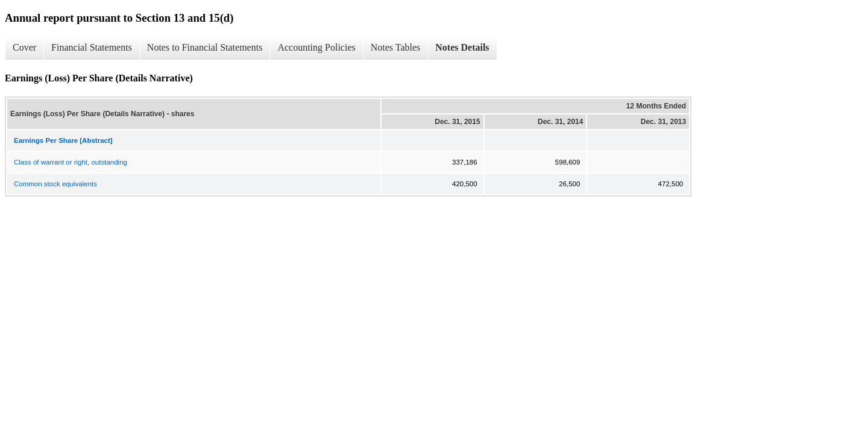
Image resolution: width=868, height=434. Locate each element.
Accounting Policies (316, 47)
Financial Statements (92, 47)
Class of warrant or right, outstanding (71, 162)
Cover (24, 47)
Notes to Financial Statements (205, 47)
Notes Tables (396, 47)
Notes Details (462, 47)
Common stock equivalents (55, 184)
